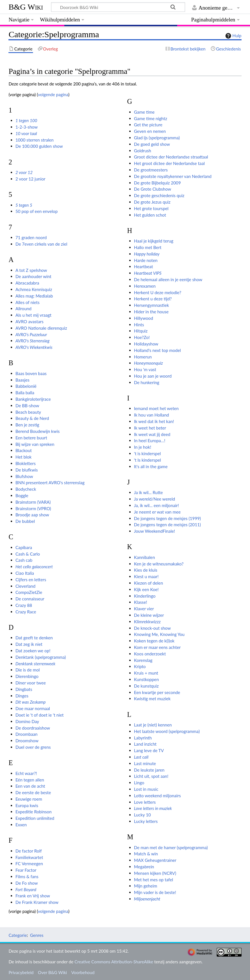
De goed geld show (152, 144)
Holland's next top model (157, 350)
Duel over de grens (33, 747)
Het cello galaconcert (34, 567)
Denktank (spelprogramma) (41, 657)
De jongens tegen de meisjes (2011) (167, 525)
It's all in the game (151, 466)
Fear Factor (26, 870)
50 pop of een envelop (37, 211)
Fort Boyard (26, 889)
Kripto (140, 666)
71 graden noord (31, 237)
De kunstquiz (146, 686)
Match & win (146, 854)
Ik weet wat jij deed (152, 434)
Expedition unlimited (35, 818)
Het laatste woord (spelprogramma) (167, 731)
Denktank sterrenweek (36, 664)
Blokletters (26, 463)
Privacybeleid (21, 972)
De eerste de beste (33, 792)
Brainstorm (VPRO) (33, 508)
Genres (37, 935)
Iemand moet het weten (156, 408)
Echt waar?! (26, 773)
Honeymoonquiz (148, 363)
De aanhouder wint (33, 276)
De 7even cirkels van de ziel (41, 244)
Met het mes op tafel (153, 880)
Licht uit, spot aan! (151, 776)
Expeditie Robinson (34, 812)
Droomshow (27, 741)
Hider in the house (151, 312)
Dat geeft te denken (34, 638)
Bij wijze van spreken (35, 444)
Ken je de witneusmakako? (159, 564)
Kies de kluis (146, 570)
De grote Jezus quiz (152, 202)
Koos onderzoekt (150, 654)
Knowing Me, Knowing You (159, 634)
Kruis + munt (146, 673)
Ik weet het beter (150, 428)
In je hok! (143, 447)
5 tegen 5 (24, 205)
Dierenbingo (27, 676)
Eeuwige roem (29, 799)
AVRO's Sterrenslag (33, 341)
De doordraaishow (33, 728)
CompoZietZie (29, 592)
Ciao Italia (25, 573)
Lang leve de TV (149, 750)
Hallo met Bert (148, 247)
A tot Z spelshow (31, 270)
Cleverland (26, 586)
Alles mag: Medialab (34, 296)
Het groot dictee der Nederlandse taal (169, 163)
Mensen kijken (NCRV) (155, 873)
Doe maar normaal (33, 708)
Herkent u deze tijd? (153, 299)
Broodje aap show (32, 515)
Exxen (21, 825)
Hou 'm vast (145, 369)
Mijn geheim (146, 886)
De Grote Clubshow (153, 189)
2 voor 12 (24, 172)
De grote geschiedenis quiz (159, 195)
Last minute (145, 763)
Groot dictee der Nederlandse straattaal (171, 157)
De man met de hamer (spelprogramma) (171, 847)
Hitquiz (141, 331)
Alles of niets (28, 302)
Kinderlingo (145, 596)
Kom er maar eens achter (157, 647)
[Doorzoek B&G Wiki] (118, 7)
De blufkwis (27, 470)
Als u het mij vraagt (33, 315)
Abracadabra (27, 283)
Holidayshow (146, 344)
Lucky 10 (142, 815)
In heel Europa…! (150, 441)
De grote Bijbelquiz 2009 (157, 183)
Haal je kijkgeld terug (154, 241)
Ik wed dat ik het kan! (154, 421)
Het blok (24, 457)
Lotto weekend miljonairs (157, 796)
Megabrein (144, 867)
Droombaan (27, 734)
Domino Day (27, 721)
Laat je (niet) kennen (153, 725)
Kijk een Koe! (146, 589)
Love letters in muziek (153, 808)
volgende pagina (53, 94)
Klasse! (141, 602)
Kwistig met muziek (152, 699)
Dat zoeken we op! (33, 651)
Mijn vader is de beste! (155, 892)
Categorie (18, 935)
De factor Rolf (29, 851)
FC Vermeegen (29, 864)
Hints (139, 325)
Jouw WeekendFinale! (155, 531)
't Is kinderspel (147, 460)
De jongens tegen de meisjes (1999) (167, 518)
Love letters (145, 802)
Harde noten (146, 260)
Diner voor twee (31, 683)
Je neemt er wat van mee (157, 512)
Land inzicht (145, 744)
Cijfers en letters (31, 580)
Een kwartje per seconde (157, 692)
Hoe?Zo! (142, 337)
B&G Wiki (26, 7)
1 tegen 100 (26, 120)
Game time (144, 112)
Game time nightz (151, 118)
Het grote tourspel (151, 208)
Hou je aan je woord (153, 376)
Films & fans (27, 877)
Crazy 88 (24, 605)
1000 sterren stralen (35, 140)
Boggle (22, 495)
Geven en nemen (150, 131)
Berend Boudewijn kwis (38, 431)
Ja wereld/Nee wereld (154, 499)
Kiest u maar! (146, 576)
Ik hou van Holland (152, 415)
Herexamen (145, 286)
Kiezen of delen (149, 583)
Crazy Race (26, 612)
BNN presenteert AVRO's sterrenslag (50, 483)
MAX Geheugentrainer (155, 860)
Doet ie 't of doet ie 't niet (40, 715)
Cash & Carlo (28, 554)
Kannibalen (144, 557)
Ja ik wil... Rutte (148, 492)
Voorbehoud (83, 972)
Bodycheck (26, 489)
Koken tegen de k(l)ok (154, 641)
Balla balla (25, 393)
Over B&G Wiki (52, 972)
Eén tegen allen (30, 780)
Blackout (24, 450)
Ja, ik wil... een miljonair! (156, 505)
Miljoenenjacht (147, 899)
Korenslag (143, 660)
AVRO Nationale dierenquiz (41, 328)
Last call (141, 757)
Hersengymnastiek (152, 305)
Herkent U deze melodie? (158, 292)
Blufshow (24, 476)
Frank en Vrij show (33, 896)
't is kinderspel (147, 453)
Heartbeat (143, 267)
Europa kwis (27, 805)
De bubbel (25, 521)
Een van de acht (30, 786)
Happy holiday (147, 254)
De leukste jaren (149, 770)
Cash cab (24, 560)
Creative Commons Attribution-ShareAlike (114, 962)
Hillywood (144, 318)
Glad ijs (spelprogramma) (157, 138)
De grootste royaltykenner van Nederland (173, 176)
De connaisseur (30, 599)
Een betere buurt (31, 438)
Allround (24, 309)
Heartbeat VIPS (148, 273)
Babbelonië (26, 386)
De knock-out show (152, 628)
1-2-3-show (27, 127)
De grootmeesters (151, 170)
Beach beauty (28, 412)
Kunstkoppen (146, 679)
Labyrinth (143, 738)
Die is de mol (28, 670)
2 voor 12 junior (30, 179)
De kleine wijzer (149, 615)
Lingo (139, 783)
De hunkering (147, 382)
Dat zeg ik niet (29, 644)
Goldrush (143, 151)
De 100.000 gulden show (39, 146)
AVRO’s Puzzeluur (31, 334)
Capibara (24, 547)
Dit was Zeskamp (31, 702)
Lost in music (146, 789)
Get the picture (148, 125)
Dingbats (24, 689)
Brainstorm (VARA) (33, 502)
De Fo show (27, 883)
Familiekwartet (29, 857)
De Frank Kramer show (37, 902)
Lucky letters (146, 821)
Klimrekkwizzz (147, 622)
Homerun (143, 357)
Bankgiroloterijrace (33, 399)
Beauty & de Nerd (32, 418)
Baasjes (23, 380)
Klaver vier (144, 609)
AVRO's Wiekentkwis (34, 347)
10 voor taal (26, 133)
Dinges (22, 696)
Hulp (233, 36)
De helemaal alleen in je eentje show (168, 279)
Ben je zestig (27, 425)
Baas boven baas (31, 373)
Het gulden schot (150, 215)
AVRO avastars (29, 321)
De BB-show (27, 406)
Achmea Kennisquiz (34, 289)
